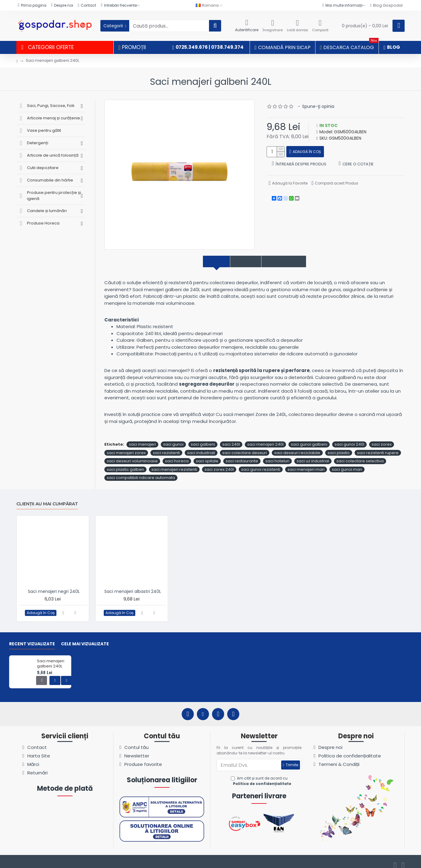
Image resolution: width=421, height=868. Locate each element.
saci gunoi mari (347, 463)
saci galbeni (203, 438)
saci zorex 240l (219, 463)
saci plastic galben (125, 463)
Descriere (205, 262)
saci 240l (231, 438)
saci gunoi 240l (349, 438)
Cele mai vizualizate (85, 638)
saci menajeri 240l (265, 438)
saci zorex (382, 438)
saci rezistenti (166, 446)
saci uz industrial (313, 455)
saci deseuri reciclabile (297, 446)
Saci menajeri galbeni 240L (51, 657)
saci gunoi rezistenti (261, 463)
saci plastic (339, 446)
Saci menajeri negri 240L (54, 585)
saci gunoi (173, 438)
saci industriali (201, 446)
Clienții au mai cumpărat (47, 497)
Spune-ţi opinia (318, 106)
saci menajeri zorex (126, 446)
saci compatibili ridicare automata (141, 471)
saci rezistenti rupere (378, 446)
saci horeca (177, 455)
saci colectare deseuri (245, 446)
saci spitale (207, 455)
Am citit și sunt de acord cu (262, 775)
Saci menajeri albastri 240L (133, 585)
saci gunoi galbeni (309, 438)
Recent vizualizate (32, 638)
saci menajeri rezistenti (174, 463)
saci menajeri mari (306, 463)
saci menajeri (142, 438)
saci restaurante (242, 455)
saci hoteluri (277, 455)
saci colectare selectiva (360, 455)
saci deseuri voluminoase (132, 455)
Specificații (242, 262)
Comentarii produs (292, 262)
